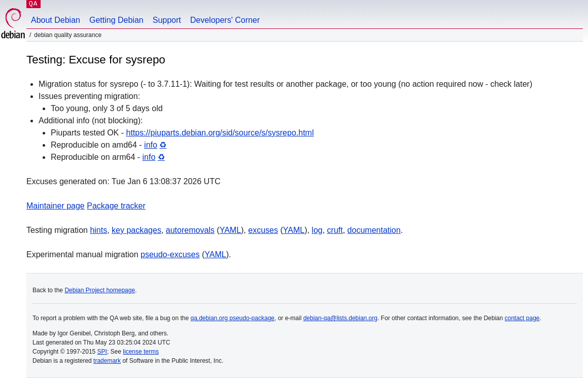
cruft (335, 230)
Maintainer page (56, 206)
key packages (136, 230)
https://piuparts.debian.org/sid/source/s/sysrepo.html (220, 133)
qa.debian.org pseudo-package (233, 318)
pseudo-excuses (170, 254)
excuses (263, 230)
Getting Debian (116, 20)
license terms (141, 352)
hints (98, 230)
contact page (522, 318)
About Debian (56, 20)
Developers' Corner (225, 20)
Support (167, 20)
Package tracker (116, 206)
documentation (374, 230)
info (151, 145)
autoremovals (190, 230)
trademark (107, 361)
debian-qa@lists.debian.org (340, 318)
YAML (230, 230)
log (317, 230)
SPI (102, 352)
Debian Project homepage (100, 290)
